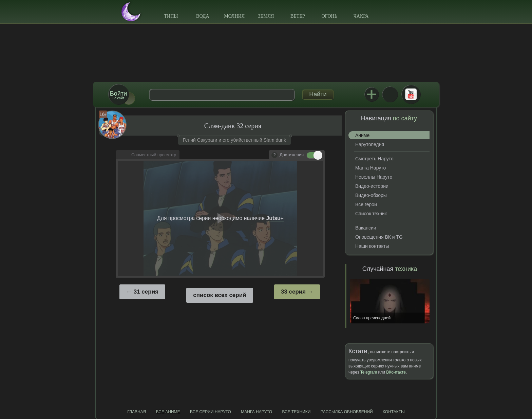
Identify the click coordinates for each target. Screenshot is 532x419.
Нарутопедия (370, 144)
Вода (203, 16)
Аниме (362, 135)
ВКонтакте (390, 94)
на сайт (118, 95)
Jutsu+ (372, 94)
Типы (171, 16)
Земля (266, 16)
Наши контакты (372, 246)
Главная (137, 412)
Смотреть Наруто (374, 159)
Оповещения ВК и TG (379, 237)
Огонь (329, 16)
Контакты (394, 412)
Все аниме (168, 412)
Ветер (298, 16)
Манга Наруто (370, 168)
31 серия (146, 292)
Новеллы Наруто (374, 177)
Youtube (411, 94)
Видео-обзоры (371, 195)
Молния (234, 16)
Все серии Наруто (211, 412)
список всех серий (220, 295)
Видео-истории (372, 186)
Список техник (371, 214)
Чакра (361, 16)
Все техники (296, 412)
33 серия (293, 292)
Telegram (369, 372)
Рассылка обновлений (347, 412)
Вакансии (366, 228)
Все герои (366, 204)
